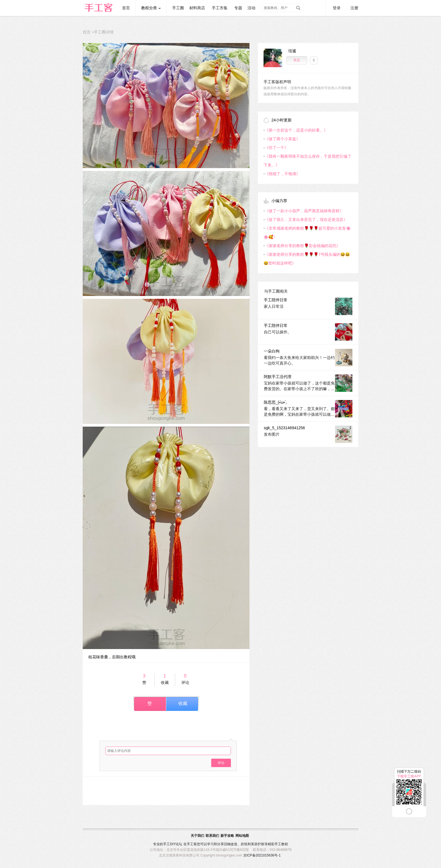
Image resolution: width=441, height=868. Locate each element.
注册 (354, 8)
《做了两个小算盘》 (282, 139)
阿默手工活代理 (278, 377)
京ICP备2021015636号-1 (262, 855)
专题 (238, 8)
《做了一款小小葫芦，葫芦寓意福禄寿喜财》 (304, 211)
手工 (166, 844)
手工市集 (220, 8)
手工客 (192, 844)
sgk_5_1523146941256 (284, 428)
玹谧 (292, 51)
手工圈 (178, 8)
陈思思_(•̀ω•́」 (276, 402)
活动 (251, 8)
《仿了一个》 (276, 148)
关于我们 (197, 836)
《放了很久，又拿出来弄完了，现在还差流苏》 (306, 220)
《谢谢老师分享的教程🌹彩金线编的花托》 (302, 246)
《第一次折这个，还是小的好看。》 (296, 130)
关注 (297, 60)
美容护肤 (258, 844)
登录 (337, 8)
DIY (173, 844)
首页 (126, 8)
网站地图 (242, 836)
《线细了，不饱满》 (282, 174)
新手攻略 (227, 836)
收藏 (183, 703)
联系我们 (212, 836)
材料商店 (197, 8)
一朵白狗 (272, 351)
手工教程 (281, 844)
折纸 (244, 844)
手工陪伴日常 (276, 300)
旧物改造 (231, 844)
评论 (221, 763)
